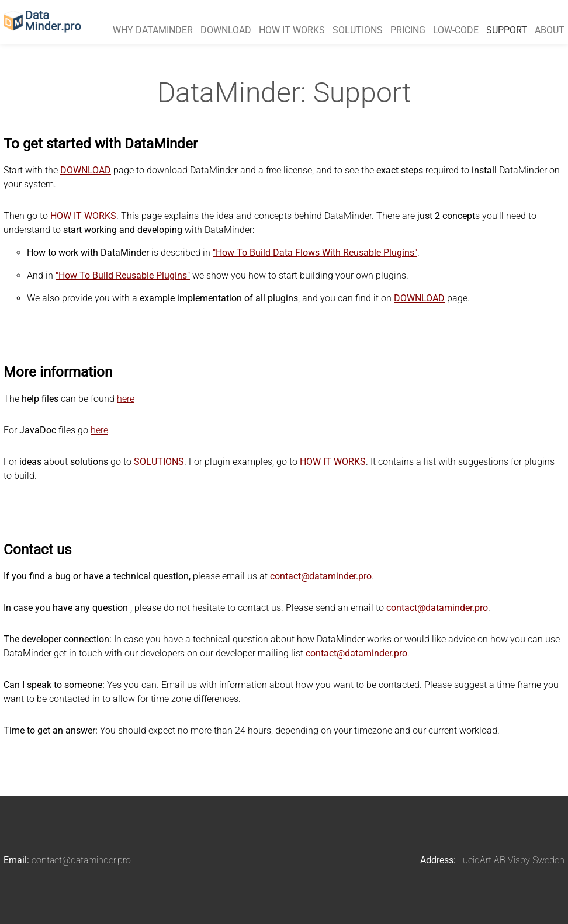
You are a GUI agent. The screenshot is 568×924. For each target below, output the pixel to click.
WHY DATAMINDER (153, 30)
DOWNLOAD (226, 30)
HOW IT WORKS (292, 30)
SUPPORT (507, 30)
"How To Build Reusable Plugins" (123, 275)
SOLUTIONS (358, 30)
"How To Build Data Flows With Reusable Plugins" (315, 253)
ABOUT (550, 30)
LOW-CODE (456, 30)
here (126, 399)
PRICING (408, 30)
